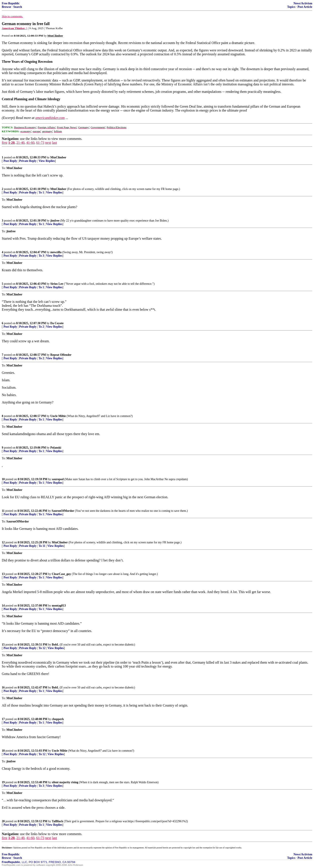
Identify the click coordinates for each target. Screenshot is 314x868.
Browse (6, 7)
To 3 (41, 256)
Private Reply (28, 161)
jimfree (55, 221)
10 (3, 479)
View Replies (47, 161)
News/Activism (303, 3)
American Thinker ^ (15, 28)
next (48, 143)
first (5, 143)
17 (3, 719)
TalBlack (58, 821)
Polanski (56, 448)
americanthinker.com (50, 118)
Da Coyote (57, 323)
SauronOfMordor (63, 511)
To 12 (42, 648)
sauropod (58, 479)
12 (3, 542)
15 (3, 645)
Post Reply (10, 161)
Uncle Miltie (58, 416)
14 (3, 606)
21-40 (20, 143)
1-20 (11, 143)
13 (3, 574)
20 (3, 821)
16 (3, 687)
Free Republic (11, 3)
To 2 (41, 327)
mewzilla (56, 252)
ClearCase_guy (61, 574)
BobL (55, 645)
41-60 (30, 143)
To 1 (41, 192)
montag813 (59, 606)
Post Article (305, 7)
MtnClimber (58, 157)
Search (18, 7)
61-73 (40, 143)
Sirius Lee (57, 284)
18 (3, 751)
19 (3, 782)
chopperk (58, 719)
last (55, 143)
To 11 (42, 546)
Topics (291, 7)
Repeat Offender (61, 355)
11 (3, 511)
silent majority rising (65, 782)
